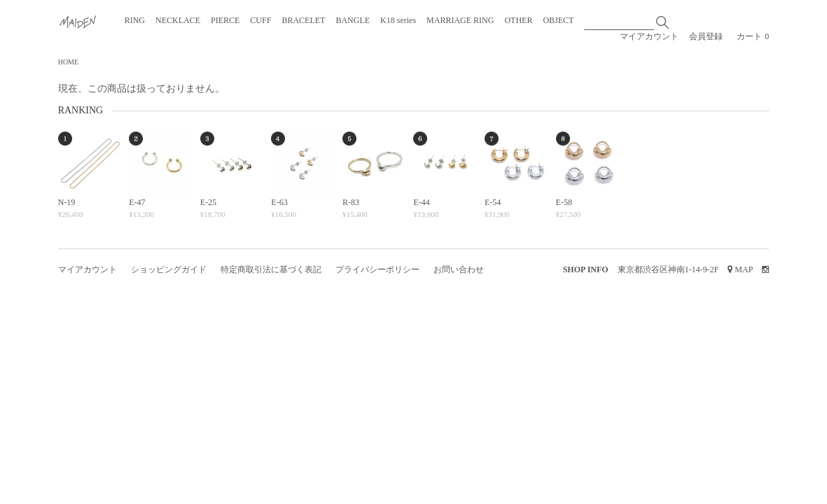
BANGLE (353, 20)
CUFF (260, 20)
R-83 (351, 202)
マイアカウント (649, 36)
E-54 (493, 202)
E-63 (279, 202)
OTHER (518, 20)
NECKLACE (178, 20)
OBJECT (558, 20)
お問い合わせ (459, 269)
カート (753, 36)
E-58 (564, 202)
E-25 (208, 202)
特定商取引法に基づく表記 (271, 269)
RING (135, 20)
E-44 (421, 202)
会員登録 (706, 36)
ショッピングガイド (169, 269)
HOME (68, 62)
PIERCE (225, 20)
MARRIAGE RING (460, 20)
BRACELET (303, 20)
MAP (744, 269)
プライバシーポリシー (377, 269)
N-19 (67, 202)
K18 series (398, 20)
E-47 (137, 202)
